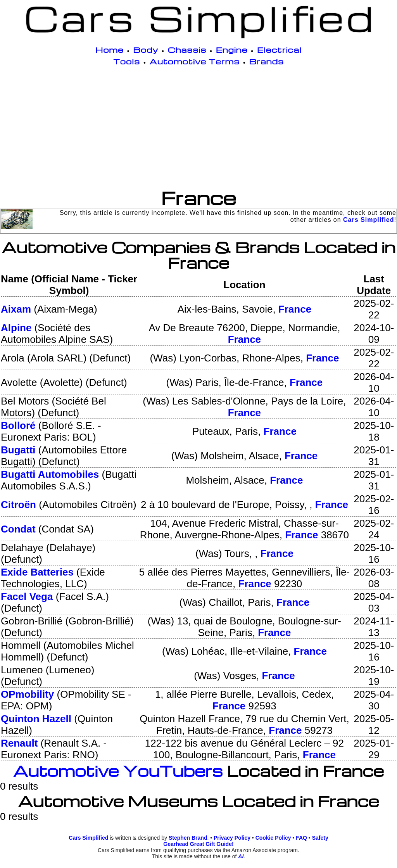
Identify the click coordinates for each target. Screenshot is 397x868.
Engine (232, 50)
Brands (267, 61)
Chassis (187, 50)
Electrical (279, 50)
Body (146, 50)
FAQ (301, 838)
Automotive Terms (195, 61)
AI (241, 856)
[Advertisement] (198, 129)
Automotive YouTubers (118, 771)
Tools (127, 61)
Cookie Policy (273, 838)
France (295, 309)
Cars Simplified (369, 220)
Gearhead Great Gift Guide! (198, 844)
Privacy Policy (232, 838)
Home (110, 50)
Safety (320, 838)
